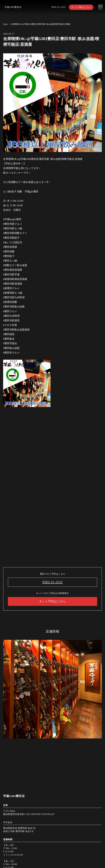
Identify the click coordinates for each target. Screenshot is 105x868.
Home (5, 24)
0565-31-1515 (58, 7)
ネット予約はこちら (81, 7)
